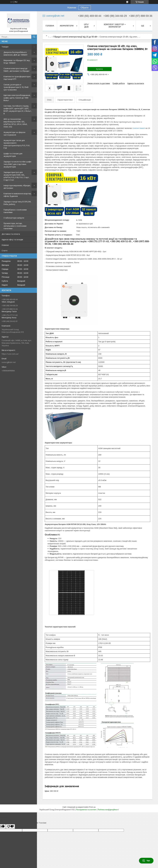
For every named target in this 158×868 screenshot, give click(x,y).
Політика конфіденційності (108, 810)
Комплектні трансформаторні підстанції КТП (17, 78)
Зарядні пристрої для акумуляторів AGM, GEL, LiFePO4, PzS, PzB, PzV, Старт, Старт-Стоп (16, 176)
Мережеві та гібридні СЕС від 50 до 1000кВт (17, 62)
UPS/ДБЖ (86, 26)
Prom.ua (92, 807)
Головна (50, 26)
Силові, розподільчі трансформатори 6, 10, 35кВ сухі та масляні (16, 87)
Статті (5, 251)
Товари (5, 47)
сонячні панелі (139, 128)
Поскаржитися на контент (86, 810)
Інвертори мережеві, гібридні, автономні (17, 187)
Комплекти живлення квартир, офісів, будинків (17, 195)
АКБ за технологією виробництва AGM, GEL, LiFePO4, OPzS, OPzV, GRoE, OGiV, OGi (15, 123)
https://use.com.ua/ (10, 354)
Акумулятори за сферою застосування (14, 134)
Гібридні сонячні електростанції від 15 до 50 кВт (75, 37)
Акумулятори (67, 26)
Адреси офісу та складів (12, 239)
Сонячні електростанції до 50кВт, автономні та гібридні (16, 70)
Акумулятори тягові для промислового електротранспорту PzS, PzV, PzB (17, 144)
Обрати (84, 8)
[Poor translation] (10, 827)
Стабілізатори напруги (14, 218)
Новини (5, 245)
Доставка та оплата (11, 234)
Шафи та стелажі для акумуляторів (13, 155)
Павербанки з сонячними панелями (15, 211)
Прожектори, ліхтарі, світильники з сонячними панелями (15, 226)
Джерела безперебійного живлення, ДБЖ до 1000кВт (16, 53)
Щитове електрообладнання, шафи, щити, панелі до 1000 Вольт (17, 98)
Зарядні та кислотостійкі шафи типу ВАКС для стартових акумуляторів (17, 164)
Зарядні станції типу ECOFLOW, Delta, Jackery (17, 203)
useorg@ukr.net (9, 362)
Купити (99, 69)
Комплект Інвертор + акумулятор (115, 26)
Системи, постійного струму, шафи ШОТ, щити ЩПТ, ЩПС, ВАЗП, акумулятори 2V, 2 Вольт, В (18, 110)
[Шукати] (34, 37)
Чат (146, 861)
